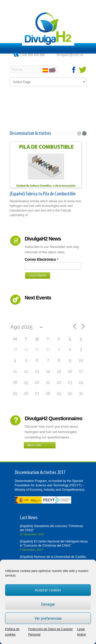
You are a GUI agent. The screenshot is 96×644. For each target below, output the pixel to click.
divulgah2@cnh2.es (70, 55)
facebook (74, 70)
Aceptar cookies (48, 590)
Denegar (48, 604)
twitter (83, 70)
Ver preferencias (48, 618)
